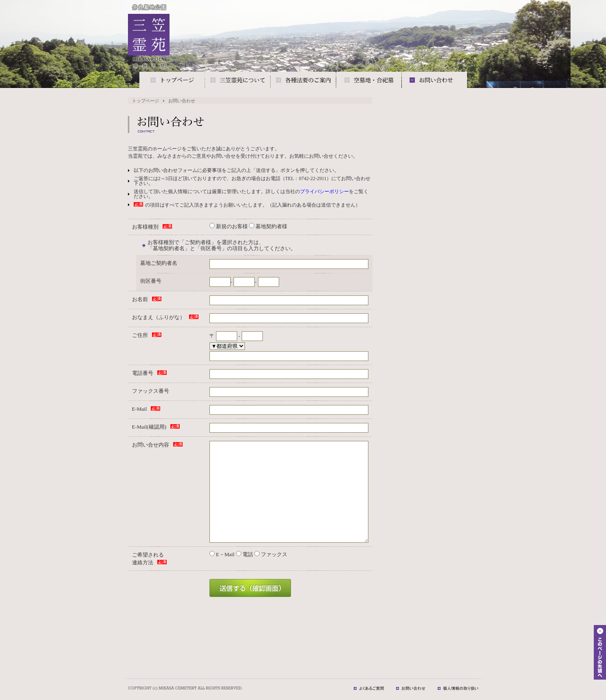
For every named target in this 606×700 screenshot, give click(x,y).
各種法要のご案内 (303, 80)
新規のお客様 (229, 226)
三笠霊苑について (238, 80)
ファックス (271, 554)
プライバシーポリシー (324, 192)
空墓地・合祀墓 (369, 80)
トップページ (172, 80)
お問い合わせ (434, 80)
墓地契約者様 (268, 226)
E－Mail (222, 554)
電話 (245, 554)
